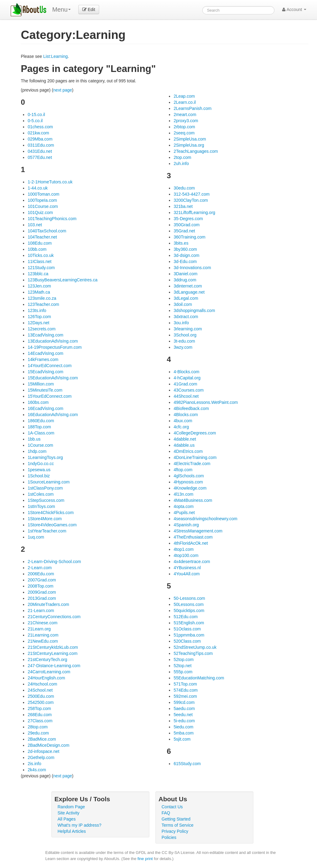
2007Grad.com (42, 580)
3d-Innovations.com (192, 268)
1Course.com (40, 445)
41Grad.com (185, 384)
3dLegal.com (186, 298)
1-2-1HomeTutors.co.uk (50, 182)
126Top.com (39, 317)
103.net (35, 225)
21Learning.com (43, 635)
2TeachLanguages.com (196, 151)
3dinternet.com (188, 286)
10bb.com (37, 249)
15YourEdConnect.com (49, 396)
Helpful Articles (72, 831)
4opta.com (183, 506)
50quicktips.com (189, 611)
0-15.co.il (36, 115)
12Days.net (38, 323)
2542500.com (41, 702)
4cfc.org (181, 427)
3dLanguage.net (189, 292)
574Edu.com (186, 690)
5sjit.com (182, 739)
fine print (145, 859)
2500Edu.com (41, 696)
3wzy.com (183, 347)
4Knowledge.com (190, 488)
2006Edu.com (41, 574)
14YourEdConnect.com (49, 366)
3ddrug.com (185, 280)
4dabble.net (185, 439)
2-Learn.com (40, 568)
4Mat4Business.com (193, 500)
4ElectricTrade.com (192, 464)
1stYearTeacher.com (47, 531)
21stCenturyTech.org (47, 659)
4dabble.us (184, 445)
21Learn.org (39, 629)
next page (63, 90)
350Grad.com (186, 225)
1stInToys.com (41, 506)
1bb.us (34, 439)
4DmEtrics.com (188, 451)
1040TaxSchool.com (47, 231)
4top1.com (183, 549)
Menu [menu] (62, 9)
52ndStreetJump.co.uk (195, 647)
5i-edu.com (184, 721)
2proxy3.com (186, 121)
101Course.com (43, 206)
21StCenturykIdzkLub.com (53, 647)
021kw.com (38, 133)
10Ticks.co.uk (41, 255)
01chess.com (40, 127)
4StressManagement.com (198, 531)
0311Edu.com (41, 145)
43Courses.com (188, 390)
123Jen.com (39, 286)
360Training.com (189, 237)
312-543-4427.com (192, 194)
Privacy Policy (175, 831)
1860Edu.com (41, 421)
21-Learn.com (41, 611)
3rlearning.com (188, 329)
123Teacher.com (43, 304)
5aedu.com (184, 708)
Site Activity (69, 813)
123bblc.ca (38, 274)
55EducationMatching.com (199, 678)
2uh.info (181, 163)
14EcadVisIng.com (45, 353)
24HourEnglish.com (46, 678)
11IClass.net (39, 261)
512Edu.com (186, 617)
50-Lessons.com (189, 598)
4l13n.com (183, 494)
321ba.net (183, 206)
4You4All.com (186, 574)
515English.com (189, 623)
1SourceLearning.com (48, 482)
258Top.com (39, 708)
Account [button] (294, 9)
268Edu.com (40, 715)
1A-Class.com (41, 433)
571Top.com (185, 684)
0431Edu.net (40, 151)
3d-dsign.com (186, 255)
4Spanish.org (186, 525)
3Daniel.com (185, 274)
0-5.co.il (35, 121)
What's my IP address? (79, 825)
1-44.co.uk (37, 188)
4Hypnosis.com (188, 482)
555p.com (183, 672)
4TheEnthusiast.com (193, 537)
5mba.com (183, 733)
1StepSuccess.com (46, 500)
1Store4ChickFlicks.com (50, 513)
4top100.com (186, 555)
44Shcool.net (186, 396)
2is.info (34, 764)
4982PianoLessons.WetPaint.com (206, 402)
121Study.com (41, 268)
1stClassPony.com (45, 488)
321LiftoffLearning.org (194, 212)
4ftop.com (183, 470)
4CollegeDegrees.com (195, 433)
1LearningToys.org (45, 457)
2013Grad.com (42, 598)
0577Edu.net (40, 157)
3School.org (185, 335)
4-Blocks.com (186, 372)
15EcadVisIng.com (45, 372)
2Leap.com (184, 96)
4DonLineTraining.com (195, 457)
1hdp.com (37, 451)
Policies (169, 837)
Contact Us (172, 807)
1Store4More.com (45, 519)
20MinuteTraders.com (48, 604)
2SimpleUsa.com (190, 139)
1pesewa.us (39, 470)
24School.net (40, 690)
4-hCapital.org (187, 378)
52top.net (182, 666)
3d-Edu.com (185, 261)
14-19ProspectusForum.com (55, 347)
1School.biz (39, 476)
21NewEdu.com (43, 641)
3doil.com (183, 304)
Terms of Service (177, 825)
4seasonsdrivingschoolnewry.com (205, 519)
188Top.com (39, 427)
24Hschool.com (42, 684)
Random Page (71, 807)
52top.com (183, 659)
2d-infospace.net (43, 751)
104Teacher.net (42, 237)
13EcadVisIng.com (45, 335)
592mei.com (185, 696)
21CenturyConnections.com (54, 617)
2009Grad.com (42, 592)
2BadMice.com (42, 739)
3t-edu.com (184, 341)
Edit (89, 9)
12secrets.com (41, 329)
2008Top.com (40, 586)
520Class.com (187, 641)
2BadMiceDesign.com (48, 745)
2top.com (182, 157)
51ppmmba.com (189, 635)
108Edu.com (40, 243)
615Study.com (187, 764)
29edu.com (38, 733)
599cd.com (184, 702)
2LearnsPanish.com (192, 108)
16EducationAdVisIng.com (53, 415)
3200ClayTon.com (191, 200)
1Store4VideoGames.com (52, 525)
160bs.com (38, 402)
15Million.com (41, 384)
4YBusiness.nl (187, 568)
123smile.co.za (42, 298)
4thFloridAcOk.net (191, 543)
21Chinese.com (42, 623)
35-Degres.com (188, 219)
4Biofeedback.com (191, 408)
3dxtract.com (186, 317)
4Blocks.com (186, 415)
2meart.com (185, 115)
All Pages (67, 819)
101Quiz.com (40, 212)
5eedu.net (183, 715)
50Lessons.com (188, 604)
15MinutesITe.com (45, 390)
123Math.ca (39, 292)
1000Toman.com (43, 194)
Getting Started (176, 819)
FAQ (166, 813)
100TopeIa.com (42, 200)
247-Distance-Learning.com (54, 666)
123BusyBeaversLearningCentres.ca (62, 280)
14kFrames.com (43, 359)
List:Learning (55, 56)
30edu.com (184, 188)
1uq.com (36, 537)
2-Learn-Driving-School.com (54, 562)
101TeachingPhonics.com (52, 219)
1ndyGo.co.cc (41, 464)
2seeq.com (184, 133)
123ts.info (37, 310)
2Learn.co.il (185, 102)
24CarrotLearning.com (49, 672)
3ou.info (181, 323)
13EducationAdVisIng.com (53, 341)
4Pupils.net (184, 513)
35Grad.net (184, 231)
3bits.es (181, 243)
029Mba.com (40, 139)
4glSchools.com (189, 476)
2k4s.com (37, 770)
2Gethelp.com (41, 757)
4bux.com (183, 421)
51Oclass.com (187, 629)
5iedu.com (183, 727)
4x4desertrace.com (192, 562)
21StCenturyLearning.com (52, 653)
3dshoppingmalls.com (194, 310)
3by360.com (185, 249)
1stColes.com (41, 494)
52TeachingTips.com (193, 653)
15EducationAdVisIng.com (53, 378)
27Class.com (40, 721)
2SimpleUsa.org (189, 145)
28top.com (37, 727)
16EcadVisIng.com (45, 408)
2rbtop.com (184, 127)
